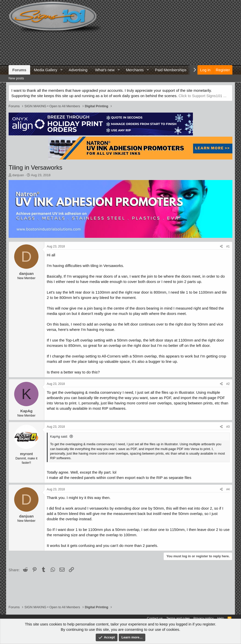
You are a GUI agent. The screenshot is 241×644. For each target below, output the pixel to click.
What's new (105, 70)
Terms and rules (178, 618)
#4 (228, 489)
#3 (228, 427)
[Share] (221, 247)
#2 (228, 384)
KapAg (26, 411)
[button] (61, 70)
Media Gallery (46, 70)
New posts (16, 78)
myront (26, 454)
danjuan (18, 175)
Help (221, 618)
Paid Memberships (171, 70)
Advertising (78, 70)
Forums (19, 70)
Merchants (135, 70)
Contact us (155, 618)
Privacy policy (203, 618)
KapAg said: (59, 436)
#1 (228, 246)
